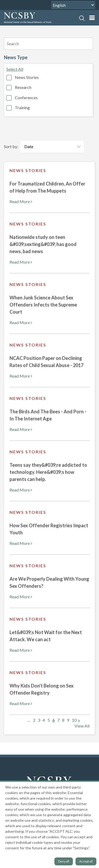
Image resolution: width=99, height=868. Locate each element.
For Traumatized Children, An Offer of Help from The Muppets (47, 187)
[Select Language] (73, 5)
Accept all (86, 861)
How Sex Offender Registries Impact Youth (49, 529)
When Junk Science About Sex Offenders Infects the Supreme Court (43, 305)
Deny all (64, 861)
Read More (21, 201)
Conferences (26, 97)
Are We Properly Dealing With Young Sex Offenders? (49, 582)
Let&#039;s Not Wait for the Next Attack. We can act (46, 636)
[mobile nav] (92, 18)
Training (22, 107)
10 (74, 720)
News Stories (27, 77)
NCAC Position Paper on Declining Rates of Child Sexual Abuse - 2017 (46, 362)
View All (82, 726)
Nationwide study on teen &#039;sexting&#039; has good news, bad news (43, 244)
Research (23, 87)
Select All (15, 69)
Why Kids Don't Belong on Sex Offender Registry (42, 689)
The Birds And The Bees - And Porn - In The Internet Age (48, 415)
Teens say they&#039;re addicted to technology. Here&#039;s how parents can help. (48, 472)
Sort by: (11, 146)
